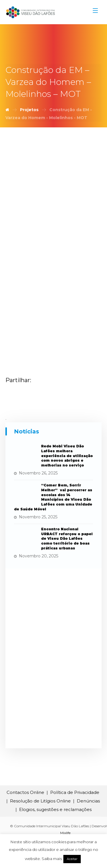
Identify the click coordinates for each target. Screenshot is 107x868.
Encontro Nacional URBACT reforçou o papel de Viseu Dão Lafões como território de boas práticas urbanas (67, 539)
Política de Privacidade (75, 792)
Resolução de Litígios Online (40, 801)
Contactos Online (25, 792)
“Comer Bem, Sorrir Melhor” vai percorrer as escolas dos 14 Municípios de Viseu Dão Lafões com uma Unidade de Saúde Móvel (53, 497)
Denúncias (88, 801)
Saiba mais (52, 859)
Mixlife (65, 833)
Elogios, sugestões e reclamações (55, 809)
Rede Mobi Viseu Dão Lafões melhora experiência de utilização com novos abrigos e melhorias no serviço (67, 456)
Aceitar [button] (72, 859)
